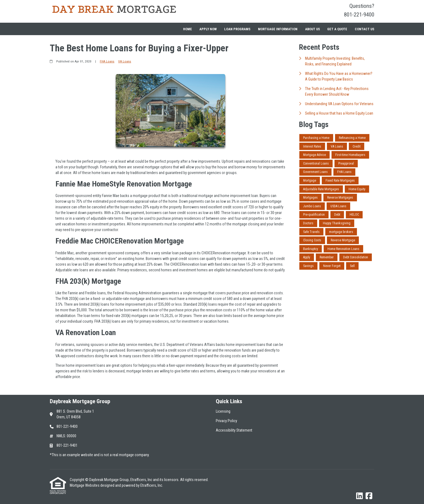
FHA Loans (107, 61)
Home (188, 29)
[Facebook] (369, 496)
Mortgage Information (278, 29)
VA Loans (125, 61)
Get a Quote (337, 29)
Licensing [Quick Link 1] (223, 411)
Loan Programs (237, 29)
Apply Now (208, 29)
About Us (312, 29)
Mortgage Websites (85, 485)
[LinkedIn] (360, 496)
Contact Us (365, 29)
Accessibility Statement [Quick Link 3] (234, 430)
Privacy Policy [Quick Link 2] (226, 421)
